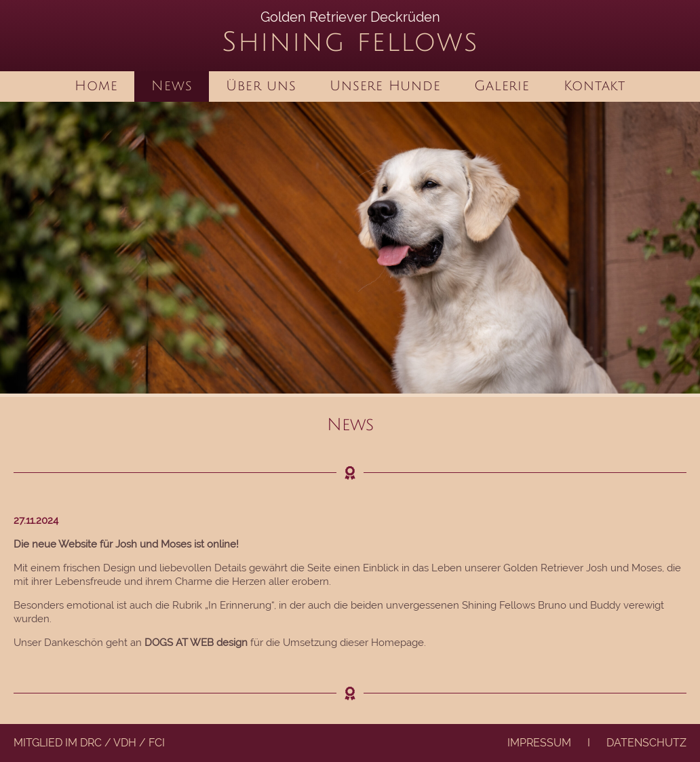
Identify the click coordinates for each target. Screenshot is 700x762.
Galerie (502, 86)
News (172, 86)
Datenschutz (646, 743)
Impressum (539, 743)
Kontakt (595, 86)
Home (96, 86)
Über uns (261, 86)
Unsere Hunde (385, 86)
